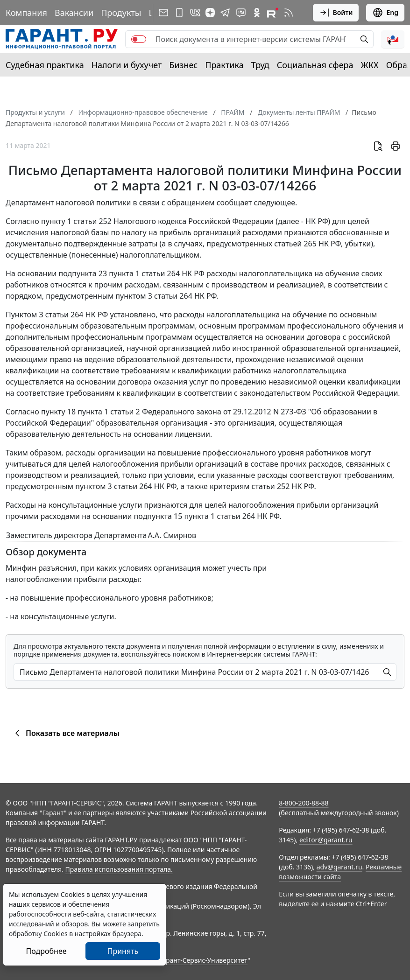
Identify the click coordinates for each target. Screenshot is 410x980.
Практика (224, 65)
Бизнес (183, 65)
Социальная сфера (315, 65)
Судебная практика (45, 65)
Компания (26, 13)
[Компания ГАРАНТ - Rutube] (273, 13)
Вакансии (74, 13)
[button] (393, 39)
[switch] (139, 39)
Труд (260, 65)
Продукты (121, 13)
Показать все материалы (66, 733)
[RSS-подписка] (289, 13)
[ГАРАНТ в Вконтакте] (195, 13)
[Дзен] (210, 13)
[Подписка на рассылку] (163, 13)
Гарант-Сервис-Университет (203, 960)
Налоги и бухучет (127, 65)
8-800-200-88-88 (304, 803)
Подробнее (46, 951)
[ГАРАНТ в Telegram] (225, 13)
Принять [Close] (123, 951)
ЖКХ (370, 65)
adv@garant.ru (339, 867)
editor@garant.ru (326, 840)
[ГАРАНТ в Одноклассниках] (257, 13)
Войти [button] (336, 13)
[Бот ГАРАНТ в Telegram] (241, 13)
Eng (385, 13)
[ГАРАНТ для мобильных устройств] (179, 13)
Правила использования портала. (119, 869)
